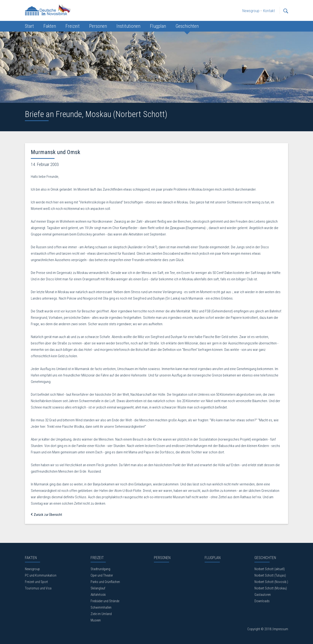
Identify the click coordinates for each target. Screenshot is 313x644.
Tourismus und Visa (38, 588)
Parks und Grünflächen (105, 582)
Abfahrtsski (98, 595)
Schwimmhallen (101, 607)
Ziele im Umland (101, 614)
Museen (96, 620)
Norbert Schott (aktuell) (270, 569)
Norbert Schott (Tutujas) (270, 575)
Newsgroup (32, 569)
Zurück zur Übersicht (46, 515)
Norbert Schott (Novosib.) (271, 582)
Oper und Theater (102, 575)
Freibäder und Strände (105, 601)
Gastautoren (263, 595)
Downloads (262, 601)
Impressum (281, 629)
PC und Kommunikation (41, 575)
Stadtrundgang (100, 569)
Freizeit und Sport (36, 582)
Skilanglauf (98, 588)
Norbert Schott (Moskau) (271, 588)
